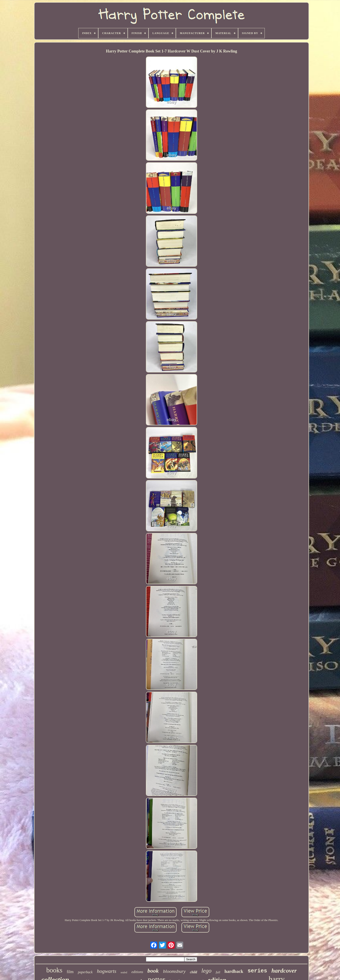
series (257, 971)
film (70, 972)
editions (137, 972)
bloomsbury (174, 971)
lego (207, 971)
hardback (234, 971)
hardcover (284, 971)
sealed (124, 972)
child (194, 972)
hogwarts (107, 971)
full (218, 972)
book (153, 971)
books (54, 970)
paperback (85, 972)
